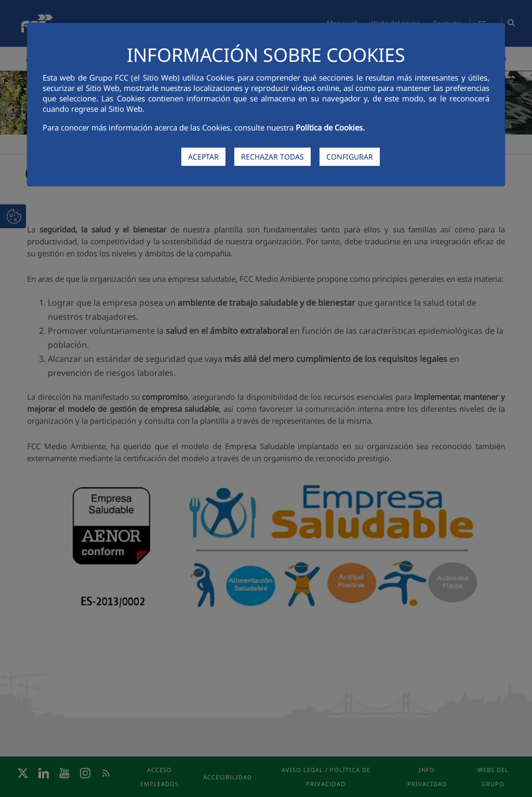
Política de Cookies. (330, 127)
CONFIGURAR (350, 157)
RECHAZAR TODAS (272, 157)
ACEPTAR (203, 157)
